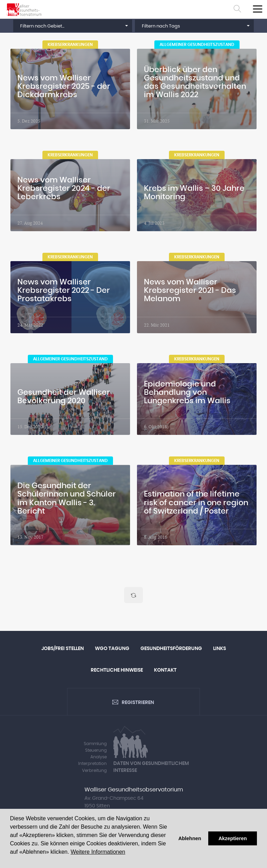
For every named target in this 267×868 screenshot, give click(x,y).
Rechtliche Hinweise (117, 671)
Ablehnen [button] (190, 838)
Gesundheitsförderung (171, 649)
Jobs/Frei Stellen (63, 649)
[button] (73, 26)
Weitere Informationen (98, 852)
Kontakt (165, 671)
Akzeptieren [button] (233, 838)
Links (220, 649)
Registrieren (138, 703)
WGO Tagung (112, 649)
